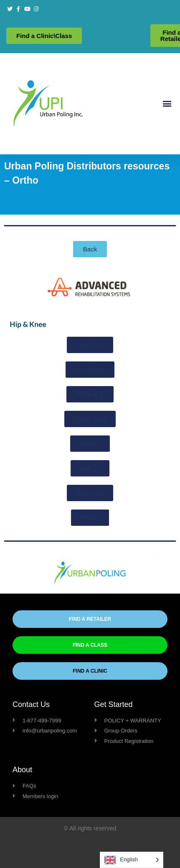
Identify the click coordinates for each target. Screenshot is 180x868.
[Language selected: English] (132, 860)
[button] (167, 104)
